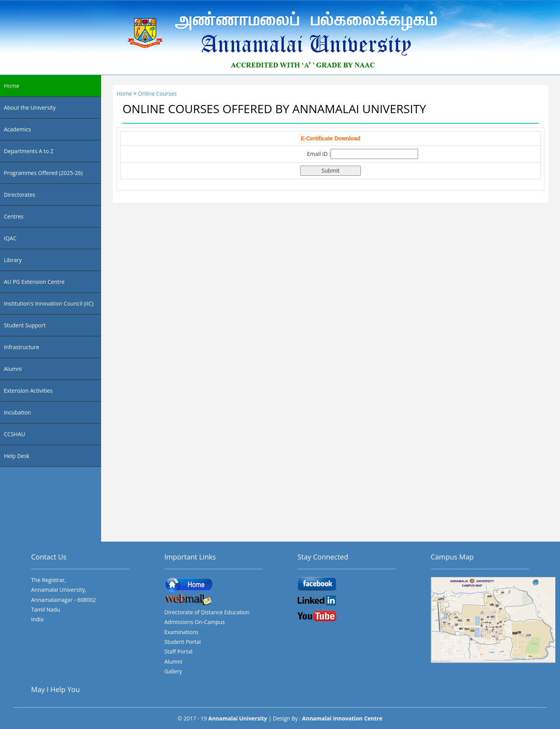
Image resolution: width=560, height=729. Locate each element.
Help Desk (17, 456)
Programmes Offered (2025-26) (43, 173)
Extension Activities (28, 391)
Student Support (25, 325)
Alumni (13, 369)
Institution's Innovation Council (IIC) (49, 303)
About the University (30, 108)
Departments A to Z (29, 151)
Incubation (17, 412)
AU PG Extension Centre (34, 282)
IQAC (10, 238)
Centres (14, 216)
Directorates (19, 195)
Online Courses (157, 94)
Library (13, 260)
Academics (17, 129)
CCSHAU (15, 434)
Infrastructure (22, 347)
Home (12, 86)
